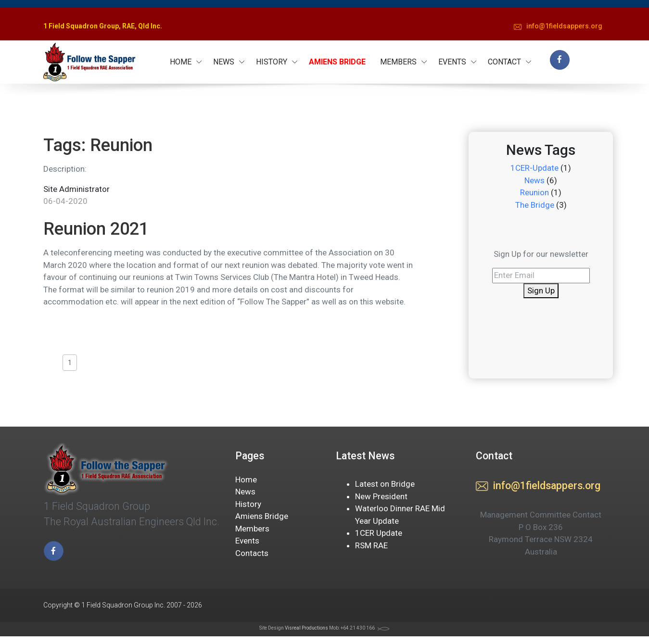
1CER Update (379, 533)
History (248, 504)
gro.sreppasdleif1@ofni (558, 27)
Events (247, 541)
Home (246, 480)
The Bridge (535, 205)
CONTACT (504, 62)
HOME (181, 62)
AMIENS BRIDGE (337, 62)
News (534, 180)
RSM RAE (371, 545)
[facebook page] (560, 60)
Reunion (534, 192)
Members (252, 529)
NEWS (224, 62)
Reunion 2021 (96, 229)
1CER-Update (534, 168)
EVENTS (452, 62)
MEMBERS (398, 62)
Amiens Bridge (262, 516)
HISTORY (272, 62)
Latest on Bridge (385, 484)
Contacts (252, 553)
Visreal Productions (306, 628)
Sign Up (541, 290)
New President (381, 496)
